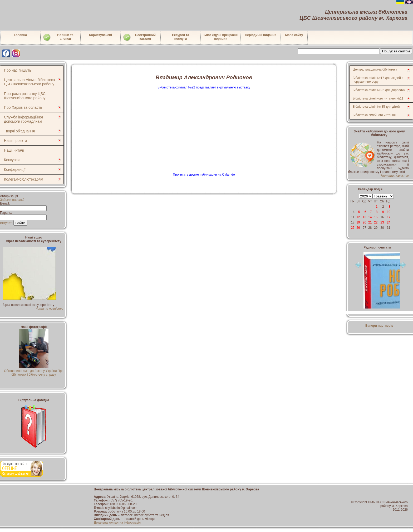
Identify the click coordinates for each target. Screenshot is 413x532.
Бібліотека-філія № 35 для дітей (376, 107)
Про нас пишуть (18, 70)
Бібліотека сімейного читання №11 (378, 98)
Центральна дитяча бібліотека (375, 69)
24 (389, 222)
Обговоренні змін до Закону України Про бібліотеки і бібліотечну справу (34, 371)
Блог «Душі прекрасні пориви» (221, 37)
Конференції (15, 170)
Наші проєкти (15, 141)
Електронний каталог (139, 37)
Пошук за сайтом (396, 51)
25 (353, 228)
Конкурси (12, 160)
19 (358, 222)
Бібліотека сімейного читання (374, 115)
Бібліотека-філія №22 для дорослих (379, 90)
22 (376, 222)
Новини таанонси (58, 37)
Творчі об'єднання (19, 131)
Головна (20, 35)
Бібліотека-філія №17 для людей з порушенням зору (378, 80)
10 (389, 212)
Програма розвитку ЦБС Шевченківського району (25, 96)
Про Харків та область (23, 107)
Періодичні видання (261, 35)
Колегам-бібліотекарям (24, 179)
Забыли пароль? (12, 200)
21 (370, 222)
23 (382, 222)
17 (389, 217)
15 (376, 217)
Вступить (7, 223)
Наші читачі (14, 150)
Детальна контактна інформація (117, 523)
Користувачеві (100, 35)
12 (358, 217)
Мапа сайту (294, 35)
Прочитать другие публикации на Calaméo (204, 175)
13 (364, 217)
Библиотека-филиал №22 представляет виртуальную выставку (204, 87)
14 (370, 217)
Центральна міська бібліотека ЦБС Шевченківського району (29, 82)
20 (364, 222)
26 (358, 228)
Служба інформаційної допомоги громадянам (23, 119)
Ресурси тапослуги (181, 37)
